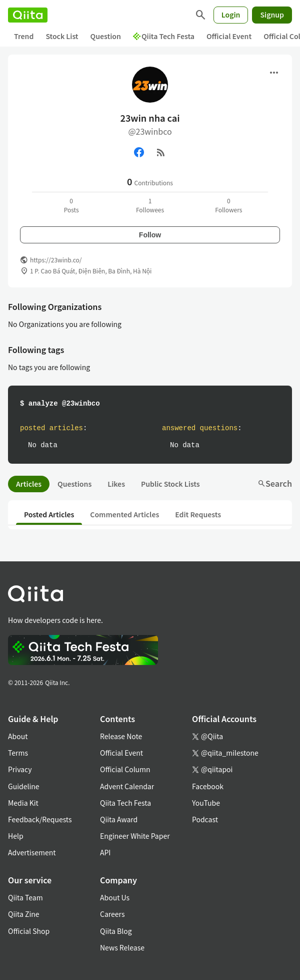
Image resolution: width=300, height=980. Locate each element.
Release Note (121, 736)
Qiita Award (119, 819)
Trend (24, 36)
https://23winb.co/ (56, 260)
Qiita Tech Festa (164, 36)
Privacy (20, 769)
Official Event (229, 36)
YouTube (206, 803)
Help (16, 836)
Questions (74, 484)
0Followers (228, 205)
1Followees (150, 205)
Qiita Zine (24, 914)
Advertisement (32, 852)
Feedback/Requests (40, 819)
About (18, 736)
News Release (122, 947)
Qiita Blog (116, 931)
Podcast (205, 819)
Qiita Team (25, 897)
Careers (112, 914)
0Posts (71, 205)
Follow (150, 235)
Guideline (24, 786)
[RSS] (161, 152)
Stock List (62, 36)
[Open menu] (274, 73)
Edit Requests (198, 514)
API (105, 852)
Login (231, 15)
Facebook (208, 786)
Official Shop (29, 931)
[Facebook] (139, 152)
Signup (272, 15)
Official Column (125, 769)
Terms (18, 753)
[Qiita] (28, 15)
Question (106, 36)
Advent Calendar (127, 786)
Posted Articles (49, 514)
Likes (116, 484)
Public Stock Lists (170, 484)
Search (275, 483)
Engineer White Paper (135, 836)
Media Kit (23, 803)
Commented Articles (124, 514)
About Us (115, 897)
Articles (29, 484)
